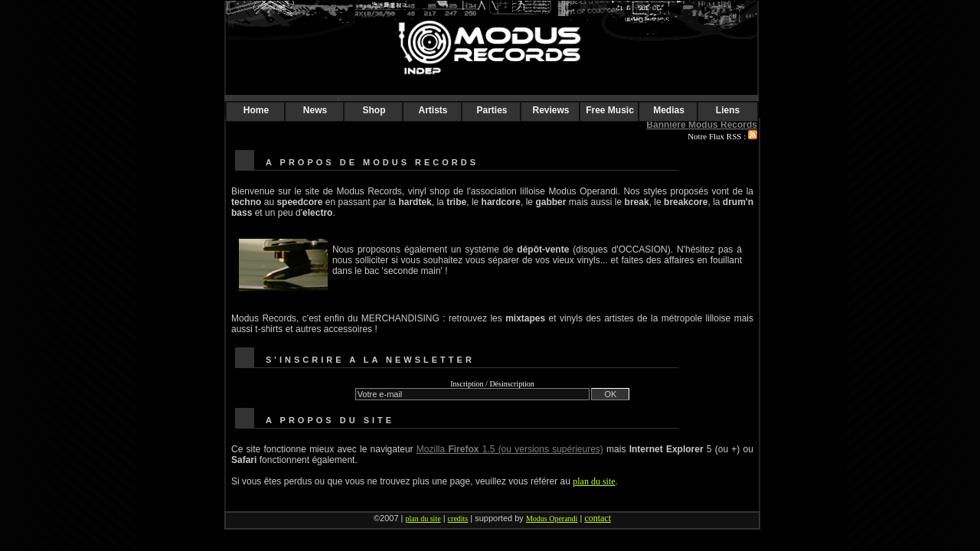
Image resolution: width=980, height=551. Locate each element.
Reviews (550, 110)
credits (458, 518)
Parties (492, 110)
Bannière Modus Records (702, 125)
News (315, 110)
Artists (433, 110)
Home (256, 110)
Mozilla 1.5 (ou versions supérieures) (510, 449)
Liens (728, 110)
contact (598, 518)
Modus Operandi (552, 518)
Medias (669, 110)
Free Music (610, 110)
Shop (374, 110)
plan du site (594, 481)
